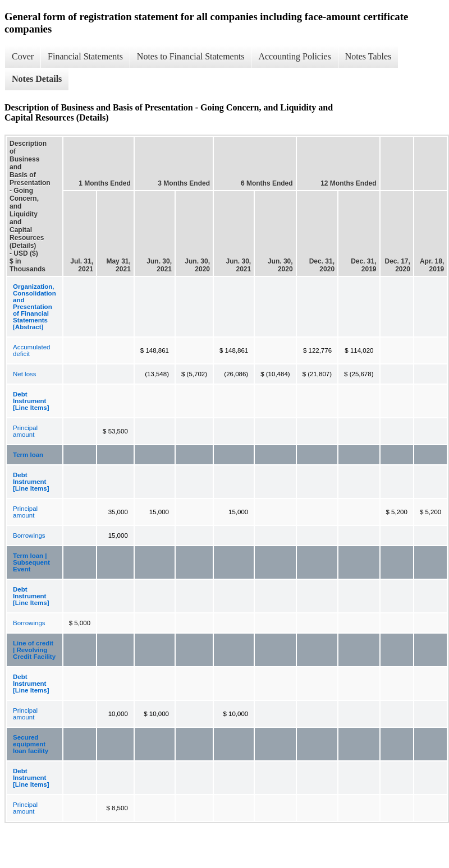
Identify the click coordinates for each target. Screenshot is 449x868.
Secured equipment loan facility (31, 744)
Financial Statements (85, 56)
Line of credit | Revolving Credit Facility (34, 650)
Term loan (28, 455)
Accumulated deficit (31, 350)
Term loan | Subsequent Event (31, 562)
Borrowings (29, 535)
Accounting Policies (294, 56)
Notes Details (37, 79)
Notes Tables (368, 56)
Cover (23, 56)
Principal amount (25, 431)
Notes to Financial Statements (191, 56)
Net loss (25, 374)
